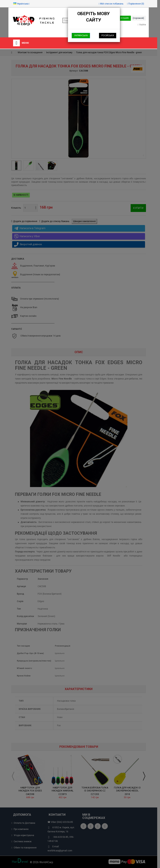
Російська (108, 35)
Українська (81, 35)
